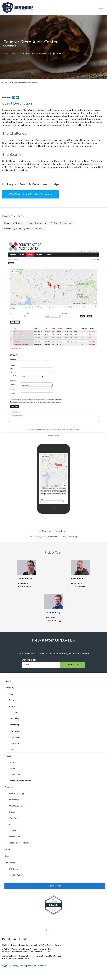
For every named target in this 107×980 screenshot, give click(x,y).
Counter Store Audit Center (30, 42)
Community (14, 712)
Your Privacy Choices (17, 966)
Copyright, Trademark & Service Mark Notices (41, 956)
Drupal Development (63, 223)
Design (12, 768)
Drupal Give (14, 743)
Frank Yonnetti (78, 578)
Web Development (38, 223)
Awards (12, 706)
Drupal (12, 812)
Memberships (14, 725)
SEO (11, 824)
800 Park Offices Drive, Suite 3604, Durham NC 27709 (26, 952)
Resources (10, 863)
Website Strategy (15, 223)
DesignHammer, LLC (28, 945)
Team (11, 700)
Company (9, 688)
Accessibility (14, 837)
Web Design (14, 800)
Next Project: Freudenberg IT (55, 531)
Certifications (14, 737)
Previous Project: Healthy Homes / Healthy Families (52, 537)
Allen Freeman (25, 578)
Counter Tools (45, 110)
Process (8, 756)
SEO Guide (13, 869)
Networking (14, 719)
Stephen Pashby (52, 612)
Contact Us (45, 949)
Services (9, 787)
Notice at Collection (37, 966)
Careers (12, 749)
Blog (7, 856)
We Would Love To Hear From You (30, 194)
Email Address (29, 660)
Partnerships (14, 731)
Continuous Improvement (20, 781)
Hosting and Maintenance (20, 843)
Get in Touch (55, 886)
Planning (12, 762)
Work (11, 83)
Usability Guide (15, 875)
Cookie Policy (23, 959)
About (11, 694)
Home (5, 83)
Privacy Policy (8, 959)
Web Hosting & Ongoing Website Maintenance (24, 229)
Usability (12, 831)
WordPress (14, 818)
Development (15, 775)
